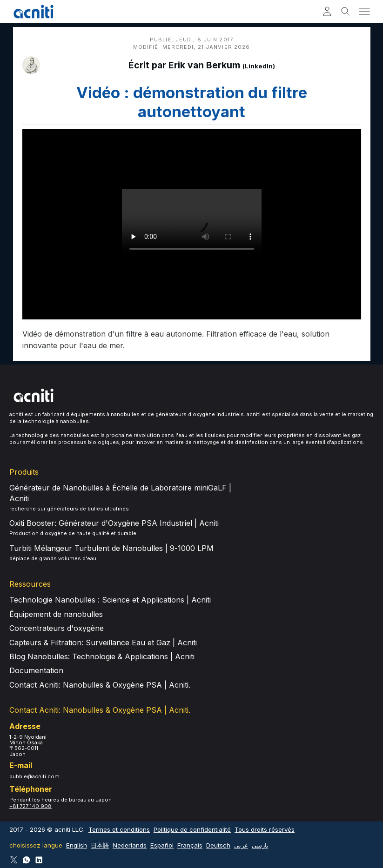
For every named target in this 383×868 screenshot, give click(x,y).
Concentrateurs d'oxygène (57, 628)
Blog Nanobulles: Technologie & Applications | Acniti (102, 656)
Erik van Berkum (204, 65)
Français (190, 845)
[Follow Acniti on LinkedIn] (39, 860)
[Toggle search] (346, 12)
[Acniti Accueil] (34, 12)
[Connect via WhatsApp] (26, 860)
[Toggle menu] (364, 12)
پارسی (260, 845)
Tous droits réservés (265, 829)
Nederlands (130, 845)
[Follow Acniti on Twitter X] (14, 860)
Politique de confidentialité (192, 829)
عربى (241, 845)
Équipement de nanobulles (56, 614)
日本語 (100, 845)
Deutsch (218, 845)
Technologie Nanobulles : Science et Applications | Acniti (110, 600)
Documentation (36, 670)
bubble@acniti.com (34, 776)
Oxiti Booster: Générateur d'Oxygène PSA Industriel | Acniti (114, 523)
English (77, 845)
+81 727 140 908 (30, 806)
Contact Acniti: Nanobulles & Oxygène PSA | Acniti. (100, 685)
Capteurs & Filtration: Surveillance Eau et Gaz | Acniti (103, 643)
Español (162, 845)
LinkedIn (259, 66)
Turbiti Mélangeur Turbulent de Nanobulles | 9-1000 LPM (111, 548)
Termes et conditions (119, 829)
